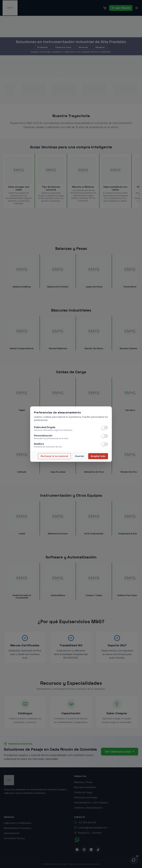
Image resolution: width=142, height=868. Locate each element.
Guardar (80, 456)
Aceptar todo (98, 456)
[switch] (105, 428)
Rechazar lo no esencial (54, 456)
